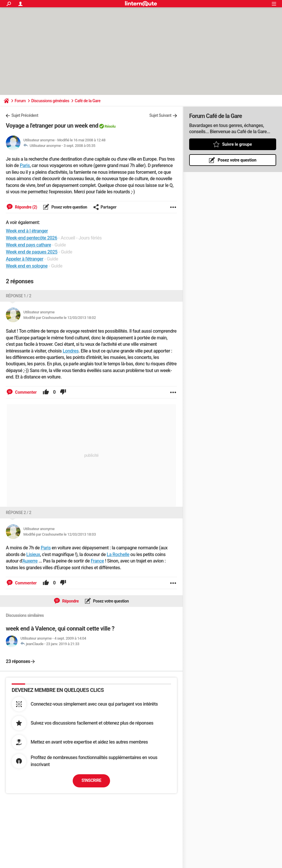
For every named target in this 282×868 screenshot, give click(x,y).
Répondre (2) (26, 207)
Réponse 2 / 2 (19, 513)
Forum (20, 101)
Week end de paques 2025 (32, 252)
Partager (105, 207)
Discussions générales (50, 101)
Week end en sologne (27, 266)
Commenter (25, 392)
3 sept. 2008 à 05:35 (80, 146)
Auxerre (30, 561)
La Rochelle (118, 554)
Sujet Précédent (25, 115)
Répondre (70, 601)
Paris (25, 165)
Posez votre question (69, 207)
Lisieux (33, 554)
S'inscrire (91, 780)
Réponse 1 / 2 (19, 296)
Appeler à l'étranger (25, 259)
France (97, 561)
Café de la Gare (88, 101)
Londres (71, 351)
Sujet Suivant (160, 115)
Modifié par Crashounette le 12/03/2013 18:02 (60, 318)
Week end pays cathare (28, 245)
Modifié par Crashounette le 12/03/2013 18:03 (60, 534)
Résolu (110, 126)
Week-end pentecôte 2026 (32, 238)
